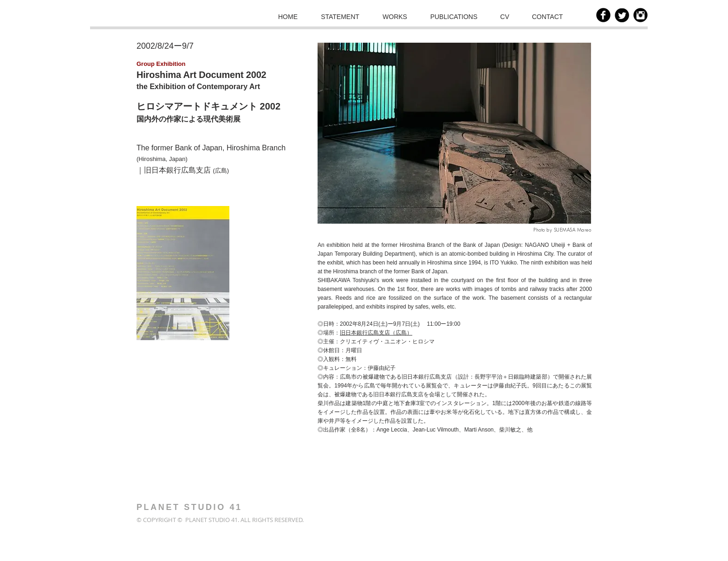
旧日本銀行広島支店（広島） (376, 333)
